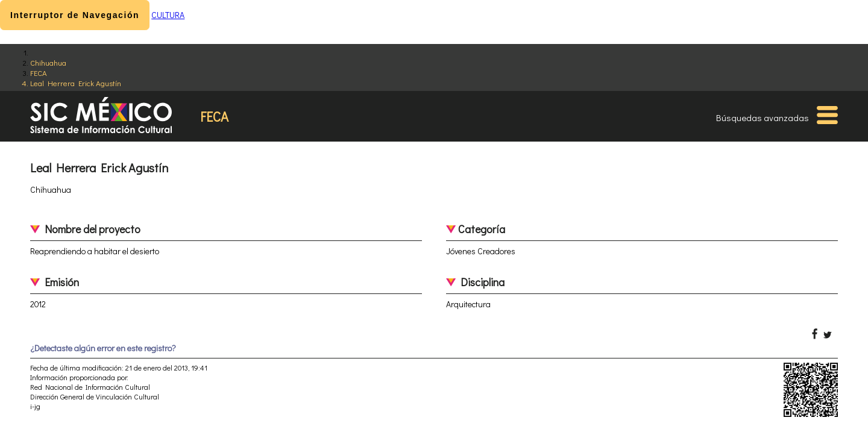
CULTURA (168, 15)
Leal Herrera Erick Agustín (76, 83)
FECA (39, 73)
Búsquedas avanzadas (763, 117)
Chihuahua (48, 62)
